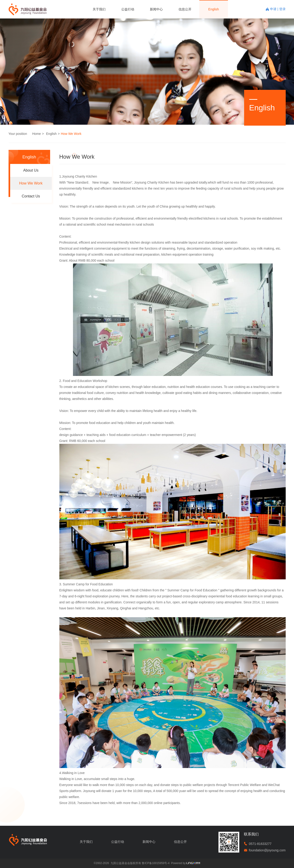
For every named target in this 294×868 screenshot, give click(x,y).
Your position (18, 134)
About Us (31, 170)
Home (36, 134)
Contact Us (31, 196)
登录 (282, 9)
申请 (274, 9)
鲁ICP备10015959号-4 (156, 863)
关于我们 (99, 9)
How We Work (71, 134)
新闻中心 (156, 9)
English (214, 9)
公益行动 (128, 9)
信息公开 (185, 9)
